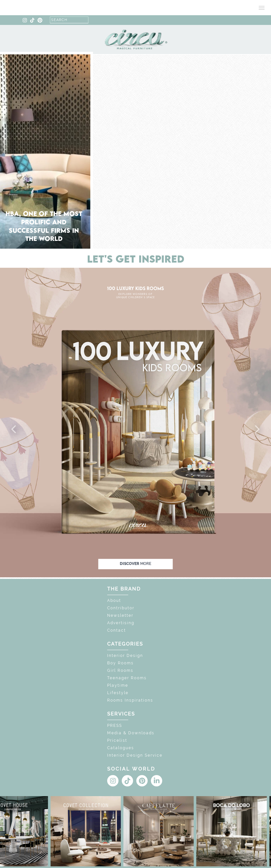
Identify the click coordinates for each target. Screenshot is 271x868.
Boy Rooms (120, 663)
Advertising (121, 623)
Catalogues (121, 748)
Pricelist (117, 740)
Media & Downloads (131, 733)
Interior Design (125, 656)
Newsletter (120, 615)
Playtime (118, 685)
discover (135, 564)
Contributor (121, 608)
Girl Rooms (120, 671)
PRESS (115, 726)
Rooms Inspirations (130, 700)
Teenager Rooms (127, 678)
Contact (117, 630)
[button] (14, 430)
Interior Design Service (135, 755)
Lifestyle (118, 693)
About (114, 601)
